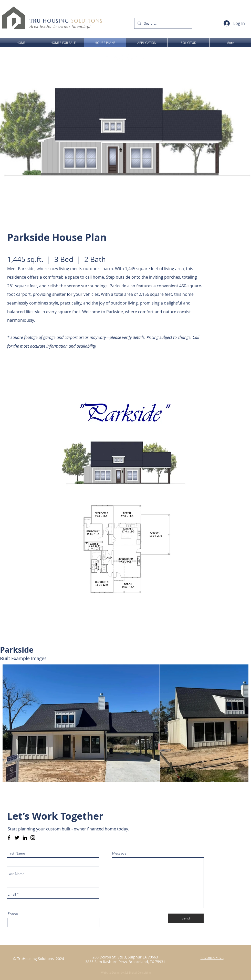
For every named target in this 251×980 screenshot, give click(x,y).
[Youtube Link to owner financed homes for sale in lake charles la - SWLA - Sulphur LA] (126, 57)
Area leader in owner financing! (60, 26)
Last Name (16, 874)
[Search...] (163, 23)
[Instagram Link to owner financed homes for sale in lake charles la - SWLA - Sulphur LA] (117, 57)
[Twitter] (17, 838)
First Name (16, 853)
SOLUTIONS (87, 21)
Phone (13, 914)
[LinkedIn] (25, 838)
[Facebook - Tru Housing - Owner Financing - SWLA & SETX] (9, 838)
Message (119, 853)
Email (12, 894)
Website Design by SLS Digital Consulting (126, 973)
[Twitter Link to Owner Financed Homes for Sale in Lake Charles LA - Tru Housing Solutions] (142, 57)
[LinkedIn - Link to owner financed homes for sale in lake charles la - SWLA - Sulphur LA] (134, 57)
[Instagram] (33, 838)
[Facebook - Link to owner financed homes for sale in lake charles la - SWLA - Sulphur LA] (109, 57)
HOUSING (50, 21)
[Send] (186, 918)
